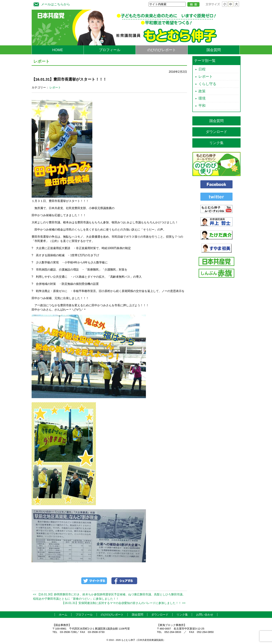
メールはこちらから (51, 4)
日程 (202, 69)
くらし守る (207, 84)
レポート (55, 87)
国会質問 (214, 50)
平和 (202, 106)
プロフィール (110, 50)
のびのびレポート (162, 50)
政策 (202, 91)
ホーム (63, 615)
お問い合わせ (205, 615)
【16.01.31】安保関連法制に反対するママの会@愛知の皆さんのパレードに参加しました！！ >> (124, 603)
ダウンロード (216, 132)
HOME (58, 50)
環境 (202, 98)
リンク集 (216, 143)
